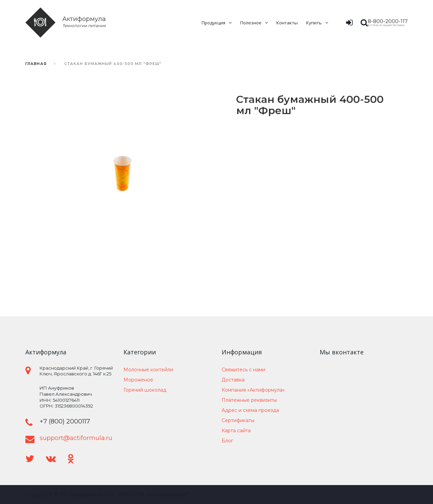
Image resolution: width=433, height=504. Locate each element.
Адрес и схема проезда (250, 410)
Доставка (233, 380)
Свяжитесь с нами (243, 370)
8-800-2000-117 (388, 21)
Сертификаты (238, 420)
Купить (314, 23)
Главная (36, 64)
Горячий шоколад (145, 390)
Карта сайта (236, 431)
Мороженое (138, 380)
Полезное (251, 23)
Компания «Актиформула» (253, 390)
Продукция (213, 23)
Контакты (287, 23)
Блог (227, 441)
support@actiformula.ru (76, 438)
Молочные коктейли (148, 370)
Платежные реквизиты (249, 400)
